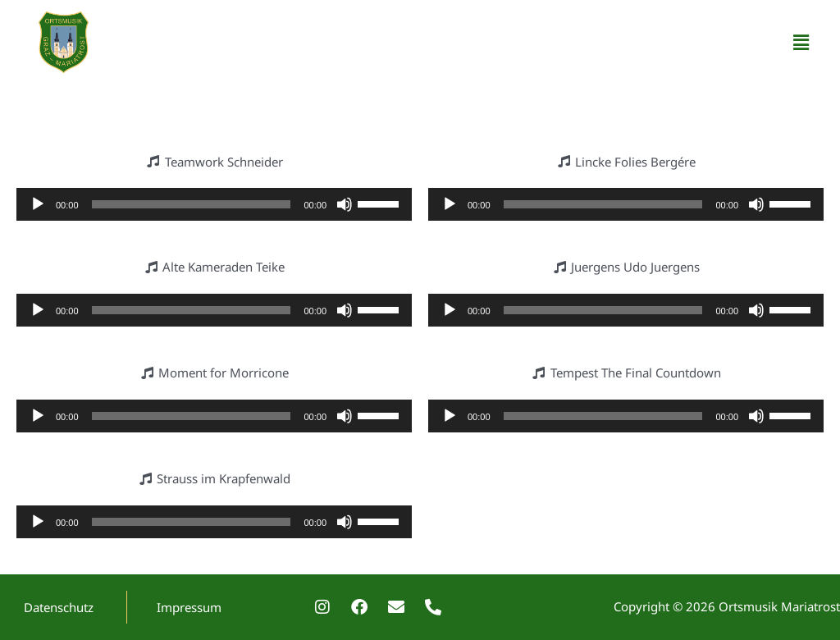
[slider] (192, 204)
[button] (801, 42)
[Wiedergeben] (38, 204)
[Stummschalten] (345, 204)
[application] (214, 204)
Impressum (189, 607)
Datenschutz (59, 607)
